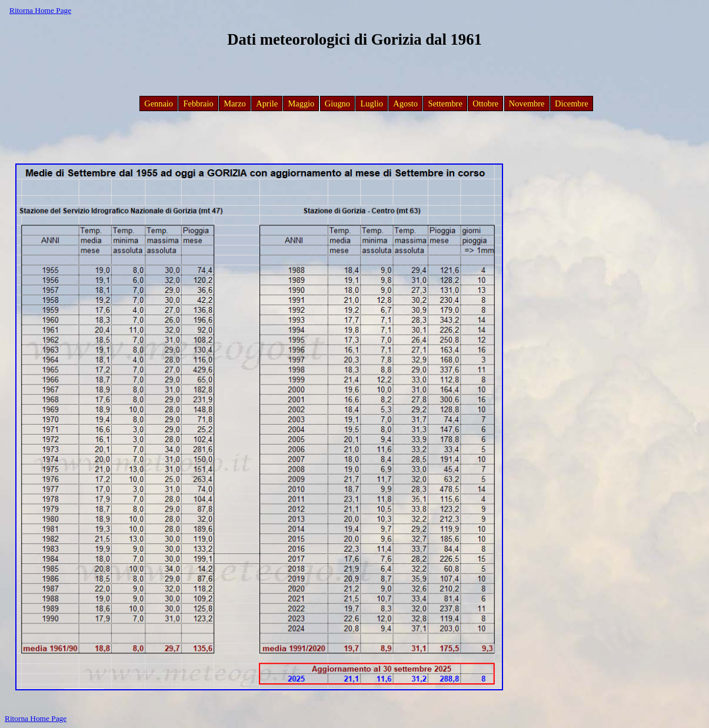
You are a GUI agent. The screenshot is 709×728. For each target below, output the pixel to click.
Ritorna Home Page (40, 10)
